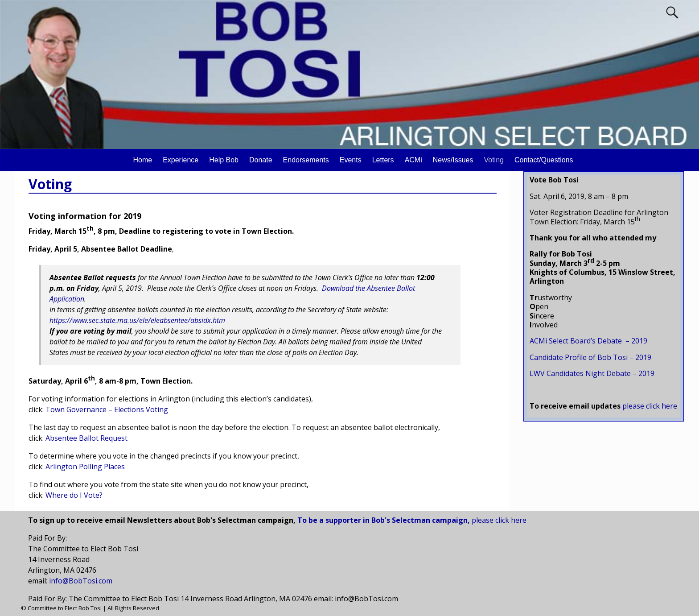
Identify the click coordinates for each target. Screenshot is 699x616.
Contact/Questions (544, 160)
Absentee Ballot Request (86, 438)
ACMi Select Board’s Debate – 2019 (588, 341)
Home (142, 160)
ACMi (413, 160)
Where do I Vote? (74, 495)
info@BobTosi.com (81, 581)
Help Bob (224, 160)
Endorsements (306, 160)
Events (351, 160)
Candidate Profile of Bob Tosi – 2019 (590, 357)
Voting (493, 160)
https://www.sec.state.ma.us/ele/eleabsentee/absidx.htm (137, 320)
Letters (383, 160)
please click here (499, 520)
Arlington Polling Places (85, 467)
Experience (181, 160)
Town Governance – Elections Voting (107, 409)
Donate (261, 160)
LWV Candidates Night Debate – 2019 (592, 373)
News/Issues (453, 160)
